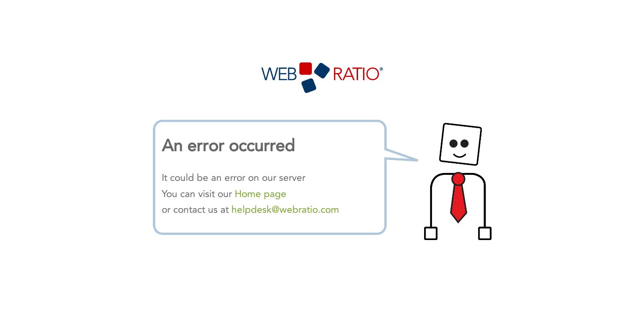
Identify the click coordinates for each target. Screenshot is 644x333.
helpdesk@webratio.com (285, 210)
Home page (261, 194)
